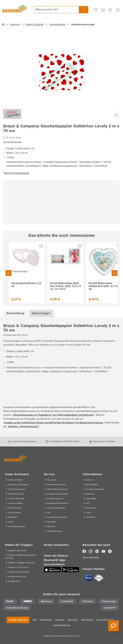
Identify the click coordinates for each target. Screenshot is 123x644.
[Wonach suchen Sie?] (56, 10)
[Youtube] (103, 551)
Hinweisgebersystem (105, 620)
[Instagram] (91, 551)
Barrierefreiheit (87, 620)
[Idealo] (89, 578)
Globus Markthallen (91, 558)
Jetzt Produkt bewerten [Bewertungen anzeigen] (12, 142)
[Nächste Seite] (115, 273)
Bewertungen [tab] (41, 313)
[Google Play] (71, 570)
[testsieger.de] (99, 578)
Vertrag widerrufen (18, 620)
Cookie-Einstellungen (61, 625)
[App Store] (52, 570)
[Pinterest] (97, 551)
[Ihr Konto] (110, 10)
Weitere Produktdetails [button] (16, 173)
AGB (35, 620)
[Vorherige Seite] (8, 273)
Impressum (60, 620)
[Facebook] (85, 551)
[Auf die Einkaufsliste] (116, 115)
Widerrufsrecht (46, 620)
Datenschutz (73, 620)
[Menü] (118, 10)
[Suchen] (84, 10)
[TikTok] (110, 551)
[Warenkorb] (103, 10)
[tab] (15, 313)
